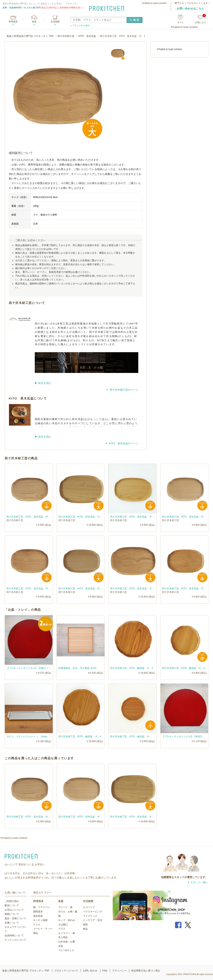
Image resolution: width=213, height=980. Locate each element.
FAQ (105, 971)
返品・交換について (15, 918)
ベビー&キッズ (66, 950)
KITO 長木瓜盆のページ (123, 443)
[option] (58, 95)
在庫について (12, 923)
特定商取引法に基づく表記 (146, 971)
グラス (62, 929)
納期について (12, 914)
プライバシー (119, 971)
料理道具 (13, 22)
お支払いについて (14, 910)
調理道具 (38, 912)
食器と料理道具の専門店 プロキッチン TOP (30, 36)
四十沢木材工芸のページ (124, 390)
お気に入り (201, 19)
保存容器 (38, 916)
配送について (12, 905)
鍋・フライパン (42, 907)
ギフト (181, 22)
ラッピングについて (15, 940)
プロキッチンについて (66, 971)
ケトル (37, 925)
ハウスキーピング (93, 912)
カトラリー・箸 (67, 933)
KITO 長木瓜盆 (87, 36)
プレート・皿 (65, 907)
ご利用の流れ (12, 901)
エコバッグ (89, 907)
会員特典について (14, 936)
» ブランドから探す (80, 26)
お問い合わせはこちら (190, 8)
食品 (85, 929)
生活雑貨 (55, 22)
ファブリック (90, 916)
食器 (34, 22)
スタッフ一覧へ (199, 882)
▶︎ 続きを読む (43, 383)
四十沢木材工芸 (66, 36)
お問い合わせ (90, 971)
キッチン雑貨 (40, 920)
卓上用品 (63, 937)
